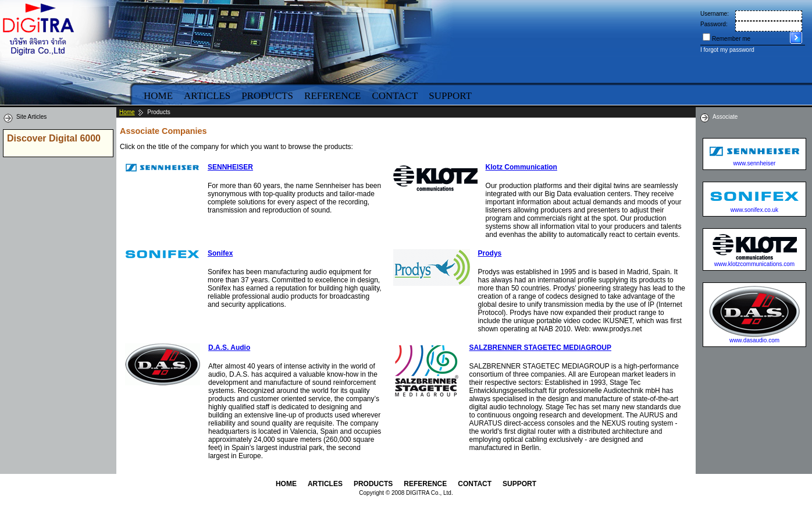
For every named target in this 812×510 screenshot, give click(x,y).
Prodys (490, 253)
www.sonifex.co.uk (754, 210)
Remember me (731, 39)
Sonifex (220, 253)
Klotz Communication (521, 167)
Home (158, 96)
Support (450, 96)
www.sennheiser (755, 163)
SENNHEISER (230, 167)
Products (267, 96)
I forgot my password (727, 50)
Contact (395, 96)
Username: (715, 14)
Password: (714, 24)
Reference (332, 96)
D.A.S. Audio (229, 348)
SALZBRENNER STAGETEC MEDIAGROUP (540, 348)
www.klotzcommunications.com (754, 264)
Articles (207, 96)
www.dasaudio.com (754, 340)
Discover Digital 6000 (54, 138)
